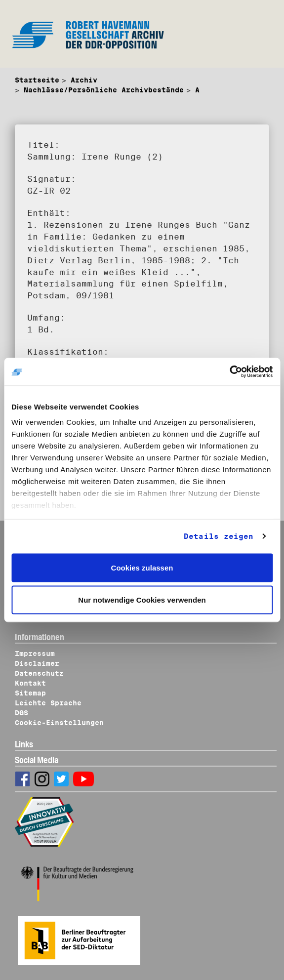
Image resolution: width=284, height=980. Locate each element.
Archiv (84, 80)
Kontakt (30, 683)
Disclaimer (37, 663)
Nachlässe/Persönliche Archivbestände (104, 90)
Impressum (35, 653)
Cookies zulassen (142, 567)
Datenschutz (39, 673)
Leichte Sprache (48, 703)
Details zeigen (219, 536)
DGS (21, 713)
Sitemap (30, 693)
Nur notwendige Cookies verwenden (142, 600)
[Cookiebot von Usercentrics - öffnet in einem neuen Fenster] (229, 372)
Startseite (37, 80)
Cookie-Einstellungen (59, 723)
